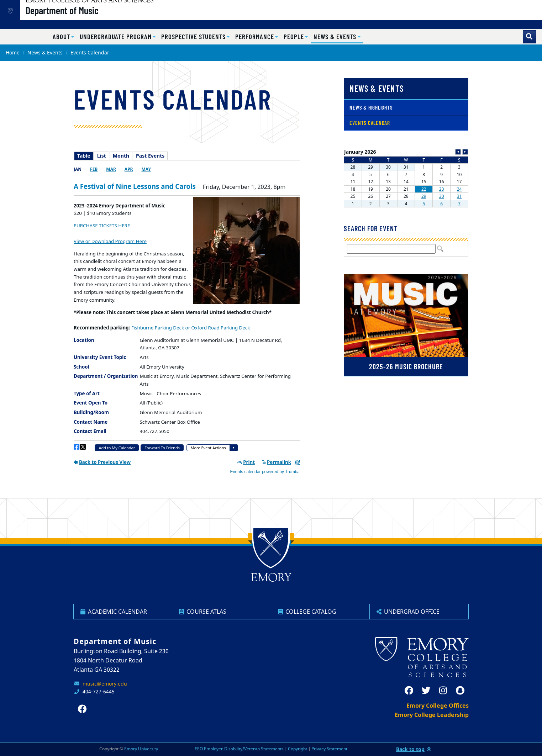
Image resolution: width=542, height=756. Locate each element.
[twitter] (426, 691)
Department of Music (86, 18)
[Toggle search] (529, 37)
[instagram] (443, 691)
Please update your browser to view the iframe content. (187, 156)
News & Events (45, 52)
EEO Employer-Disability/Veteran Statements (239, 749)
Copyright (298, 749)
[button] (63, 37)
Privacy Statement (329, 749)
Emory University (141, 749)
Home (13, 52)
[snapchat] (460, 691)
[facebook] (409, 691)
